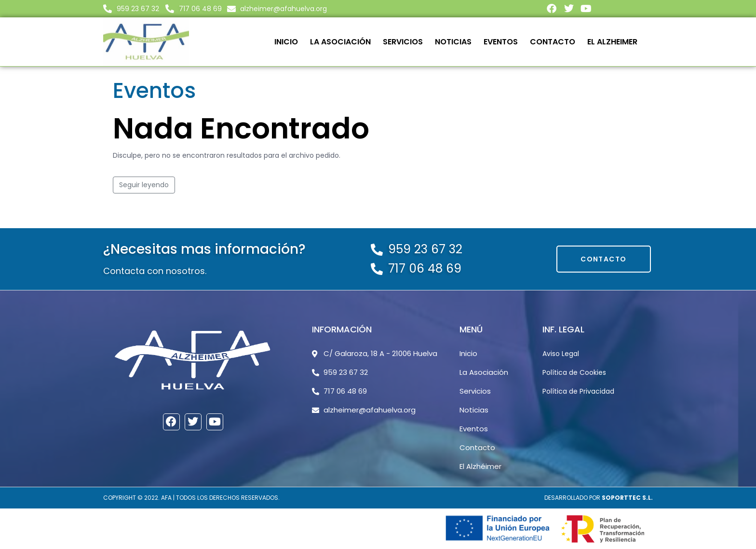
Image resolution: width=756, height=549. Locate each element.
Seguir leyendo (144, 185)
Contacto (553, 42)
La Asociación (340, 42)
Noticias (453, 42)
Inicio (286, 42)
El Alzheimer (612, 42)
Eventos (501, 42)
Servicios (403, 42)
